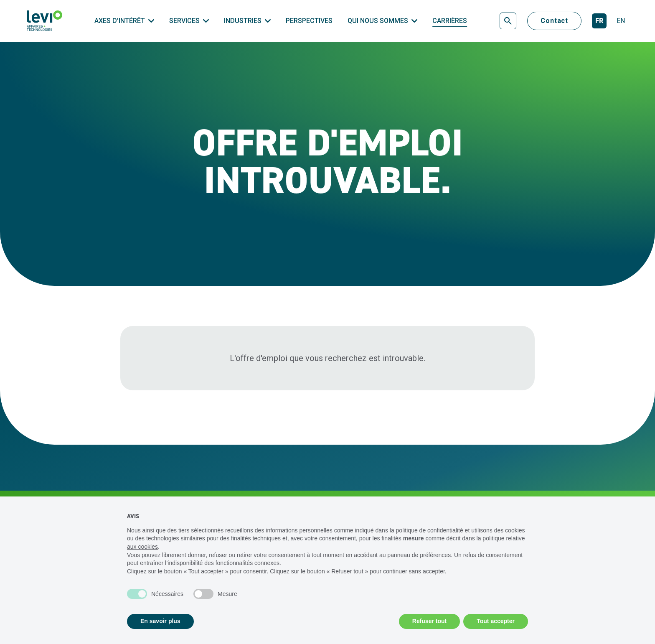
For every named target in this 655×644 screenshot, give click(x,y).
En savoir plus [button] (160, 621)
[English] (621, 21)
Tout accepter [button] (496, 621)
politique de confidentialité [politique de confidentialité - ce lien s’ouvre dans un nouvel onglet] (430, 530)
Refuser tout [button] (429, 621)
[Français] (599, 21)
